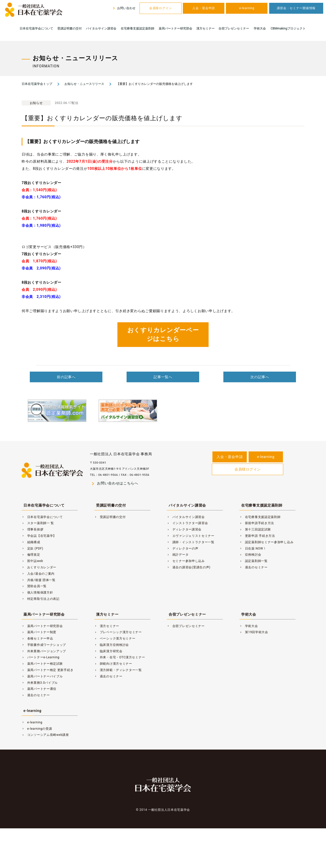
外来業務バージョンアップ (44, 651)
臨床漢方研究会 (108, 651)
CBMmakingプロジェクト (288, 28)
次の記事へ (260, 377)
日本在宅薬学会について (36, 28)
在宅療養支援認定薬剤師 (138, 28)
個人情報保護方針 (37, 592)
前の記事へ (66, 377)
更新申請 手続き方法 (257, 536)
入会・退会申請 (204, 8)
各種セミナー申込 (37, 638)
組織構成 (31, 542)
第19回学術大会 (254, 632)
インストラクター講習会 (187, 523)
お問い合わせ (123, 8)
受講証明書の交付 (70, 28)
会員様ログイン (161, 8)
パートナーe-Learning (40, 657)
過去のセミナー (254, 567)
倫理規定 (31, 555)
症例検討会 (250, 555)
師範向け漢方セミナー (113, 664)
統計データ (178, 555)
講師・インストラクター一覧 (191, 542)
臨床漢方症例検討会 (112, 645)
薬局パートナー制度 (39, 632)
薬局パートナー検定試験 (42, 664)
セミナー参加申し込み (186, 561)
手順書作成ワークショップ (44, 645)
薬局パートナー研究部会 (175, 28)
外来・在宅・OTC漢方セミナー (120, 657)
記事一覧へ (163, 377)
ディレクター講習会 (184, 529)
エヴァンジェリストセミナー (191, 536)
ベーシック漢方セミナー (115, 638)
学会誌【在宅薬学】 (39, 536)
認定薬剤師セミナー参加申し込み (266, 542)
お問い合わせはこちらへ (114, 484)
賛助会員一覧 (34, 586)
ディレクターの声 (182, 549)
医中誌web (32, 561)
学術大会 (260, 28)
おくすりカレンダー (39, 567)
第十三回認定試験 (255, 529)
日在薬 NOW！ (253, 549)
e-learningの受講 (37, 729)
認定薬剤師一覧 (254, 561)
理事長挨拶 (32, 529)
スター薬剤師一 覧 (38, 523)
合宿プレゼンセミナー (234, 28)
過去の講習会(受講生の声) (189, 567)
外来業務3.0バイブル (40, 683)
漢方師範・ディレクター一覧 (118, 670)
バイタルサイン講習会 (101, 28)
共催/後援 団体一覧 (39, 580)
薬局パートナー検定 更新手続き (47, 670)
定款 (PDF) (32, 549)
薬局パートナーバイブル (42, 676)
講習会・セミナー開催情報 (296, 8)
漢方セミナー (206, 28)
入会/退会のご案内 (38, 574)
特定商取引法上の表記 (41, 599)
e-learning (247, 8)
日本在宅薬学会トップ (37, 84)
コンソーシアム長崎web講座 (45, 735)
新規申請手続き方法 (257, 523)
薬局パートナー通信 (39, 689)
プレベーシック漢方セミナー (118, 632)
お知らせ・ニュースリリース (84, 84)
